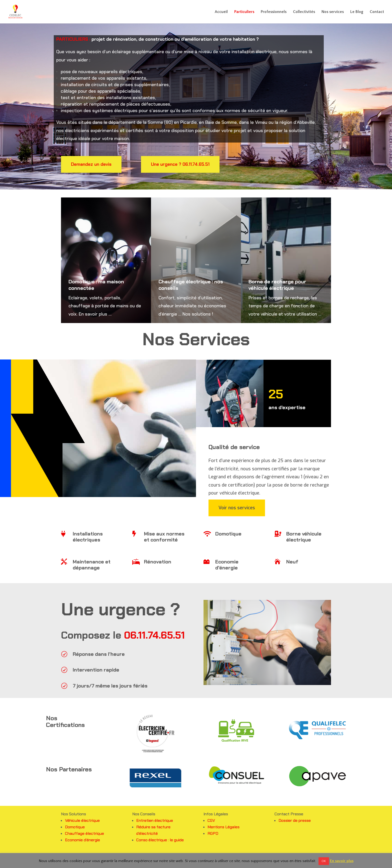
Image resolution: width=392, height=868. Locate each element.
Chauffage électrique (84, 833)
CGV (211, 820)
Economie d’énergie (82, 840)
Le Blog (357, 12)
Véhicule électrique (82, 820)
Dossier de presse (295, 820)
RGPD (213, 833)
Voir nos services (237, 508)
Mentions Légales (223, 827)
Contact (377, 12)
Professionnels (274, 12)
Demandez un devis (91, 164)
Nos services (333, 12)
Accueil (221, 12)
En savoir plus (342, 861)
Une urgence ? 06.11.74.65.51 (180, 164)
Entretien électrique (155, 820)
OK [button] (324, 861)
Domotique (75, 827)
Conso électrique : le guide (160, 840)
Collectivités (304, 12)
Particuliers (244, 12)
